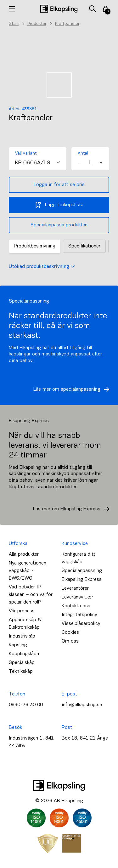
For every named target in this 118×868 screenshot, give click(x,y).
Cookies (70, 633)
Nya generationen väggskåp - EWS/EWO (28, 571)
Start (14, 24)
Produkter (37, 24)
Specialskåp (22, 663)
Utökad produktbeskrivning (42, 267)
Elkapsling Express (82, 580)
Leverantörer (75, 588)
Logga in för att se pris (59, 185)
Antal (83, 153)
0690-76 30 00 (26, 705)
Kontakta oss (76, 606)
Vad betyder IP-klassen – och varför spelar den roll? (31, 595)
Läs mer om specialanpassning (73, 389)
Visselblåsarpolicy (81, 624)
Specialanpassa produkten (59, 225)
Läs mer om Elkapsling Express (73, 509)
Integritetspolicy (79, 615)
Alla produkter (24, 554)
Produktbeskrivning (35, 246)
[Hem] (59, 9)
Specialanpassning (82, 571)
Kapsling (18, 645)
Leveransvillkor (77, 597)
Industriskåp (22, 636)
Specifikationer (84, 246)
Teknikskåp (21, 672)
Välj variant (26, 153)
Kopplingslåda (24, 654)
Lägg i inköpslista (59, 205)
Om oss (70, 641)
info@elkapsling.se (82, 705)
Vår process (22, 611)
